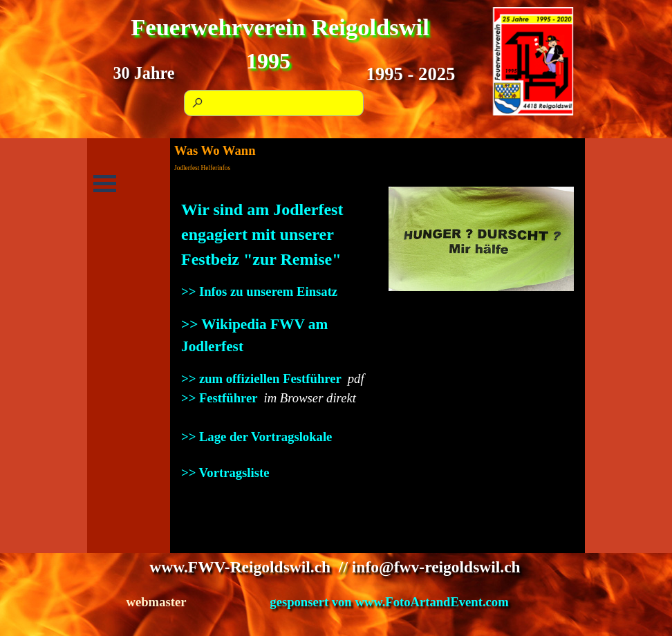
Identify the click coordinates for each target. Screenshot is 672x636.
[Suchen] (274, 103)
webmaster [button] (156, 602)
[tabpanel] (274, 340)
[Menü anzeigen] (105, 184)
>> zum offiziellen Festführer (261, 378)
